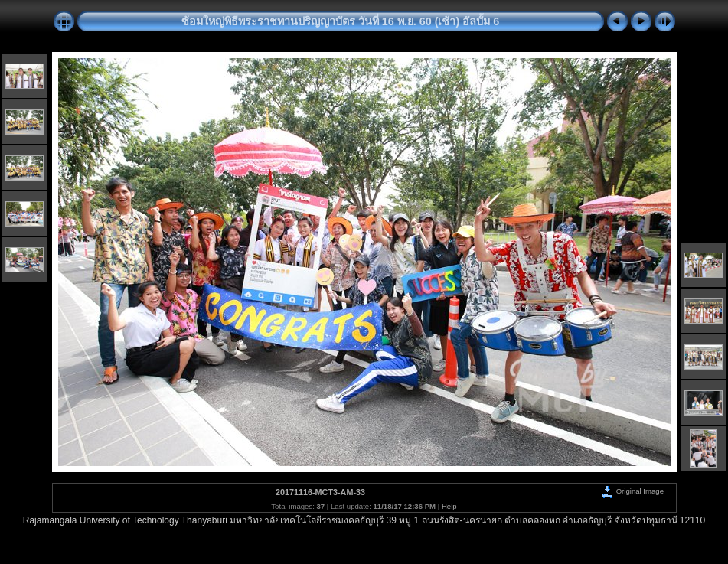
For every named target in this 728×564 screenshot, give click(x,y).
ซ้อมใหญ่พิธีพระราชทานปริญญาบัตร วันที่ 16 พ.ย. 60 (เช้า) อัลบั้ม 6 (341, 21)
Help (449, 506)
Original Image (632, 491)
